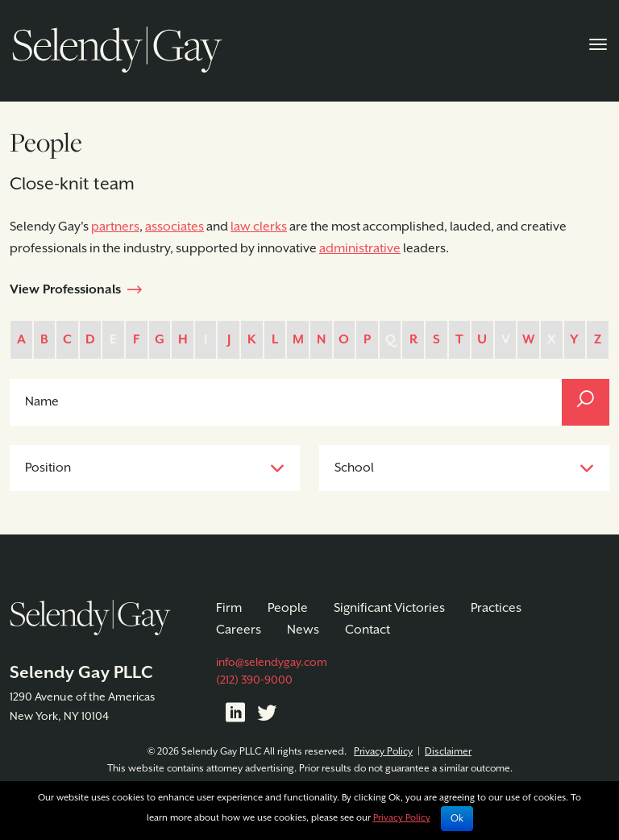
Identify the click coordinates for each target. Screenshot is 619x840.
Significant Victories (389, 608)
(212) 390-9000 (254, 680)
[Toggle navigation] (598, 43)
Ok (457, 819)
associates (174, 227)
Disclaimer (448, 752)
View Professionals (65, 290)
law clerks (259, 227)
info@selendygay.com (272, 663)
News (303, 630)
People (288, 608)
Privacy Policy (383, 752)
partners (115, 227)
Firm (229, 608)
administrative (360, 249)
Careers (239, 630)
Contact (368, 630)
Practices (496, 608)
